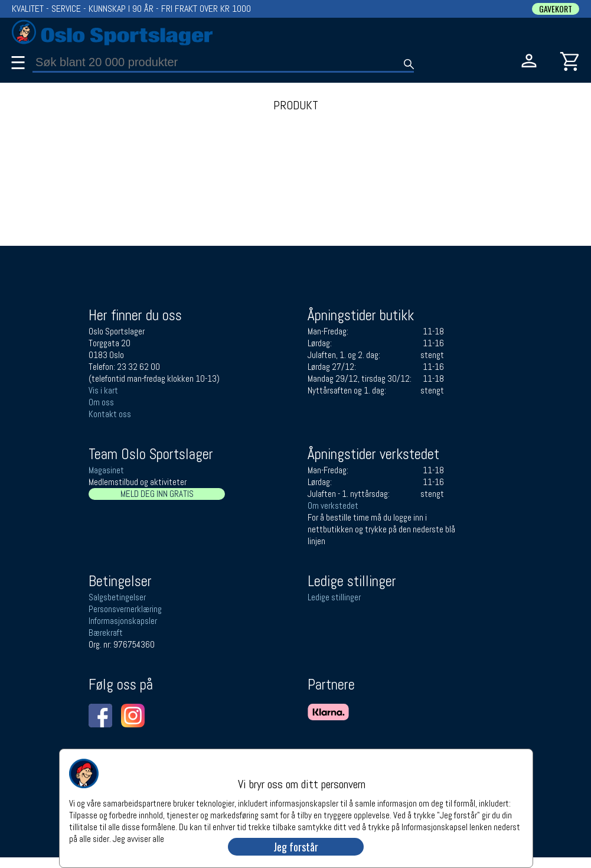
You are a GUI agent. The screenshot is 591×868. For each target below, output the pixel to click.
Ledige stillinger (334, 597)
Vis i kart (103, 390)
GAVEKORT (556, 9)
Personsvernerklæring (125, 609)
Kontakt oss (110, 414)
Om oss (101, 402)
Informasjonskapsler (123, 621)
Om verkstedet (333, 505)
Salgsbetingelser (117, 597)
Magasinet (106, 470)
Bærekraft (106, 633)
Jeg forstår (296, 847)
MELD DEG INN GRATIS (157, 494)
